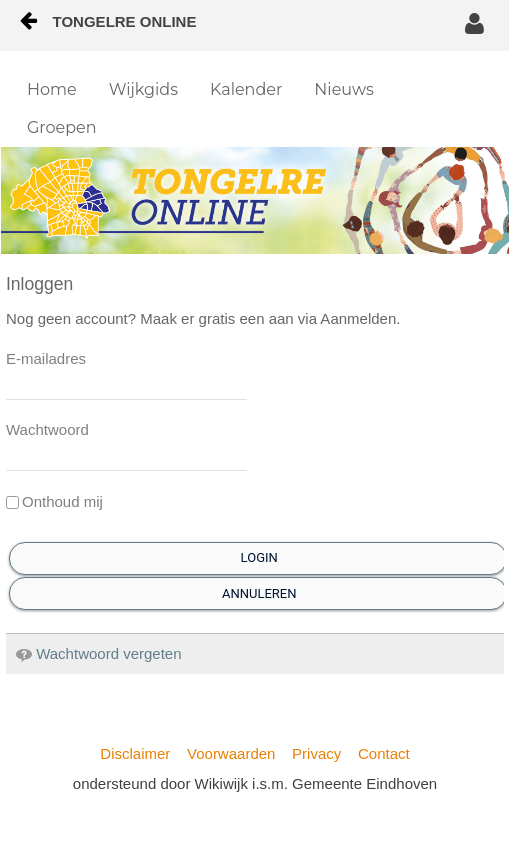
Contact (384, 753)
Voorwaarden (231, 753)
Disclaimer (135, 753)
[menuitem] (52, 90)
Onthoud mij (54, 501)
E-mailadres (46, 358)
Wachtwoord (47, 429)
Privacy (316, 753)
